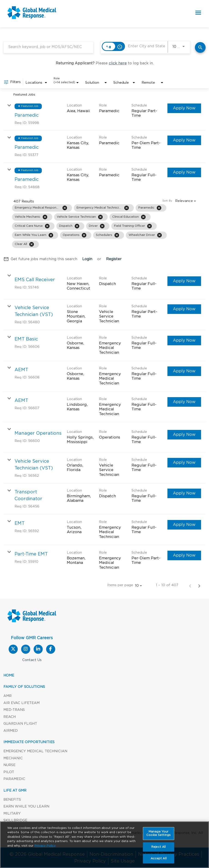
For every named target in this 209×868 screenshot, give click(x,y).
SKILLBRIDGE (15, 820)
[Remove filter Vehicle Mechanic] (45, 217)
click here (118, 63)
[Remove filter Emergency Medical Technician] (127, 208)
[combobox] (49, 47)
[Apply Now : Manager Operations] (184, 435)
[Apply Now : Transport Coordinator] (184, 493)
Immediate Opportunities (29, 742)
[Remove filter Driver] (102, 226)
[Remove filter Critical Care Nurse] (47, 226)
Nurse (9, 765)
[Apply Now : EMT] (184, 525)
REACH (10, 717)
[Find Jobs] (200, 47)
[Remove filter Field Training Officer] (149, 226)
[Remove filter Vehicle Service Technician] (100, 217)
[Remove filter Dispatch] (77, 226)
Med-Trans (14, 710)
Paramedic (14, 779)
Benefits (12, 800)
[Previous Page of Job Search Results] (190, 585)
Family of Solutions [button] (24, 687)
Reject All (158, 847)
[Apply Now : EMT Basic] (184, 341)
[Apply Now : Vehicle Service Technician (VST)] (184, 309)
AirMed (11, 731)
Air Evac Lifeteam (21, 703)
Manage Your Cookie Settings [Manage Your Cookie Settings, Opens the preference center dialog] (158, 834)
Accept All (159, 859)
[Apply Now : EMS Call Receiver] (184, 281)
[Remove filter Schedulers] (117, 235)
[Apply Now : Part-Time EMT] (184, 555)
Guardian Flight (20, 724)
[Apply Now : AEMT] (184, 371)
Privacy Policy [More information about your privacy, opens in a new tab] (45, 846)
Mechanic (13, 758)
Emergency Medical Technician (35, 751)
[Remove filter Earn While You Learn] (51, 235)
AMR (7, 696)
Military (12, 814)
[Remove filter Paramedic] (159, 208)
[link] (104, 115)
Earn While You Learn (26, 806)
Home (9, 675)
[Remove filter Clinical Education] (143, 217)
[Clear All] (32, 244)
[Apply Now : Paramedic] (184, 108)
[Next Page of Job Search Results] (199, 585)
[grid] (94, 226)
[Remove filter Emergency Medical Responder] (65, 208)
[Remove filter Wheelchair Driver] (159, 235)
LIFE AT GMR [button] (15, 791)
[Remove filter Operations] (84, 235)
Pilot (9, 772)
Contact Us (32, 660)
